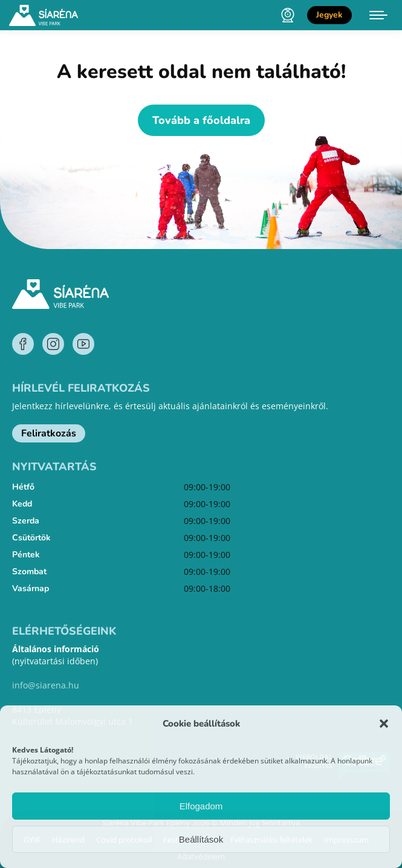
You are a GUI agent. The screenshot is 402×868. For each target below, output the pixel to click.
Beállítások (201, 839)
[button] (384, 724)
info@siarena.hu (46, 685)
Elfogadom (201, 806)
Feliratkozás (49, 433)
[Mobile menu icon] (378, 15)
